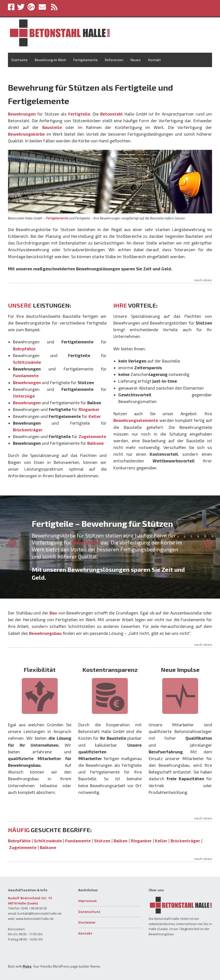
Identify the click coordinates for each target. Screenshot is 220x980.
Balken (121, 841)
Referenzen (114, 60)
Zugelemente (23, 847)
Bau (53, 613)
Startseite (19, 60)
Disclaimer (87, 922)
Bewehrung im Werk (50, 60)
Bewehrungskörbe (26, 134)
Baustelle (52, 127)
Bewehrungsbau (45, 633)
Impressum (88, 901)
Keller (161, 841)
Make (27, 966)
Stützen (102, 841)
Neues (136, 60)
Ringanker (141, 841)
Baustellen (86, 542)
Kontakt (154, 60)
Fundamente (78, 841)
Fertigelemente (86, 60)
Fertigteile (79, 114)
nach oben (203, 280)
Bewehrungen (22, 114)
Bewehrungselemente (136, 420)
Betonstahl (111, 114)
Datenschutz (89, 912)
